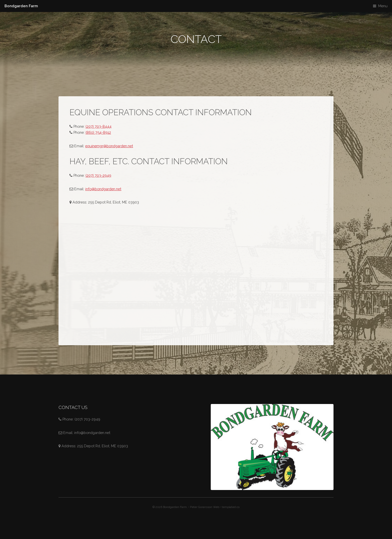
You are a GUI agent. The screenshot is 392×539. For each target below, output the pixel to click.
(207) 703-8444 (98, 126)
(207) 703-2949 (98, 175)
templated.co (231, 507)
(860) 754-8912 (98, 132)
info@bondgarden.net (103, 189)
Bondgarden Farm (21, 6)
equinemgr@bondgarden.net (109, 146)
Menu (383, 6)
